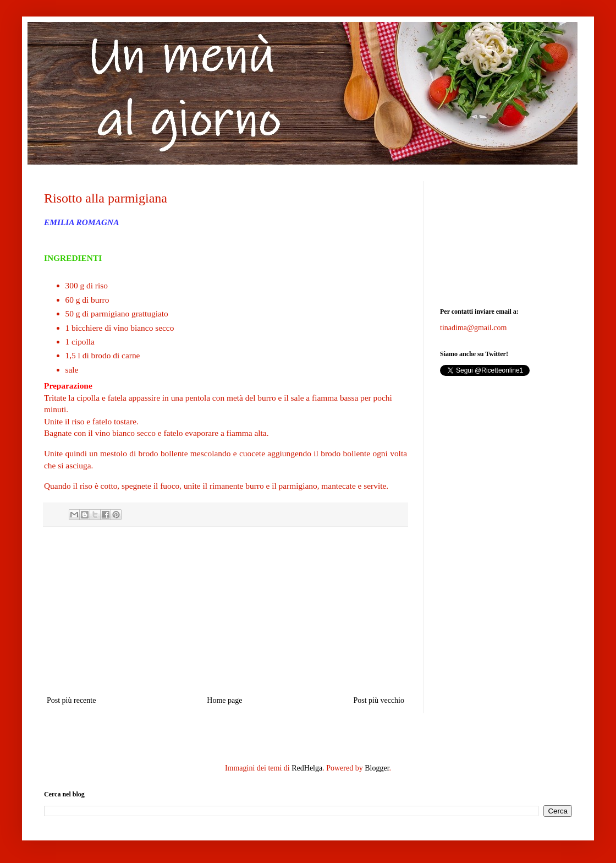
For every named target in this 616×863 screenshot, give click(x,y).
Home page (224, 700)
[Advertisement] (226, 611)
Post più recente (71, 700)
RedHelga (307, 768)
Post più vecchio (379, 700)
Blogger (377, 768)
